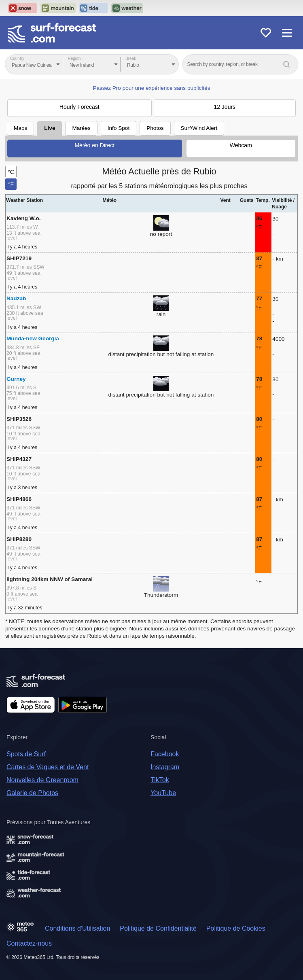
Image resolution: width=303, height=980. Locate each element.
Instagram (165, 767)
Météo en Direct (94, 145)
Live (50, 128)
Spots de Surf (26, 754)
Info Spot (119, 128)
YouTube (163, 793)
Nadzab (16, 298)
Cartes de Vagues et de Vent (48, 767)
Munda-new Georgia (33, 338)
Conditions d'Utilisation (77, 928)
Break (131, 58)
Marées (81, 128)
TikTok (160, 780)
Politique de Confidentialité (158, 928)
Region (74, 58)
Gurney (16, 379)
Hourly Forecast (79, 107)
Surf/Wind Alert (199, 128)
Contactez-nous (29, 943)
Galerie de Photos (32, 793)
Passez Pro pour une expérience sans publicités (151, 88)
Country (17, 58)
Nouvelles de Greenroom (42, 780)
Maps (20, 128)
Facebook (165, 754)
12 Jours (225, 107)
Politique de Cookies (236, 928)
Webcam (241, 145)
